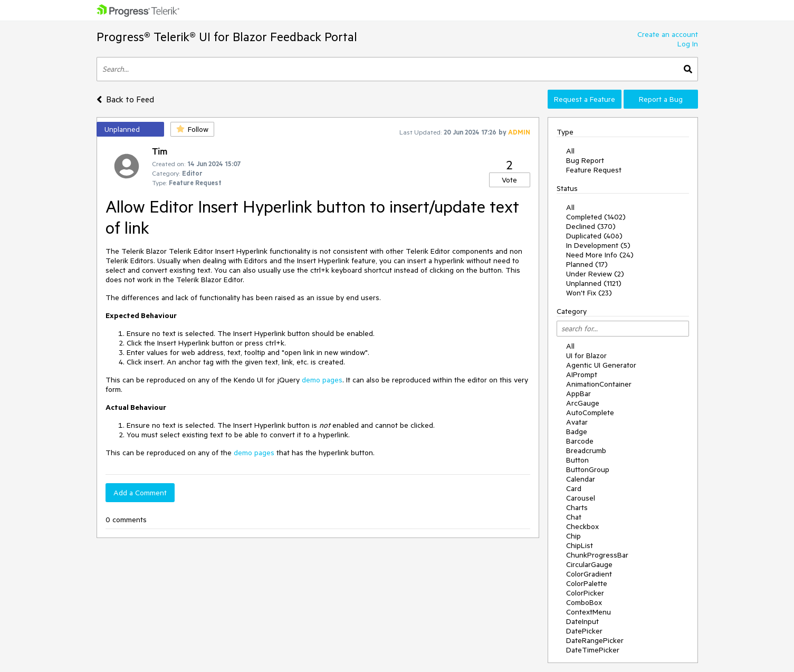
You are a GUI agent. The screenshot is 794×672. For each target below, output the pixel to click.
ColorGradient (589, 574)
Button (577, 460)
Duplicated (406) (594, 236)
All (570, 151)
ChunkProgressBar (597, 555)
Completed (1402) (596, 217)
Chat (574, 517)
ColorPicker (585, 593)
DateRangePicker (595, 640)
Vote (509, 180)
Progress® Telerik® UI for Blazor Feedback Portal (227, 37)
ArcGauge (583, 403)
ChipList (580, 545)
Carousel (581, 498)
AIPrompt (582, 375)
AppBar (578, 393)
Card (574, 488)
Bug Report (585, 160)
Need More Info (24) (600, 255)
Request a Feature (585, 99)
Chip (573, 536)
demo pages (322, 380)
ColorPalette (587, 583)
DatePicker (584, 631)
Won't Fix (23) (589, 293)
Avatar (577, 422)
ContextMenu (589, 612)
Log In (688, 44)
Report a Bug (661, 99)
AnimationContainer (599, 384)
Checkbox (582, 526)
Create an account (668, 34)
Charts (577, 507)
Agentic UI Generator (601, 365)
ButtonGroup (588, 469)
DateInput (582, 621)
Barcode (580, 441)
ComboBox (584, 602)
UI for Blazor (586, 356)
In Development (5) (598, 245)
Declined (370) (591, 226)
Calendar (581, 479)
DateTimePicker (593, 650)
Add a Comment (140, 493)
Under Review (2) (595, 274)
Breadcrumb (586, 450)
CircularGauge (589, 564)
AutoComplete (590, 412)
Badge (577, 431)
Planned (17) (587, 264)
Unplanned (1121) (594, 283)
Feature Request (594, 170)
